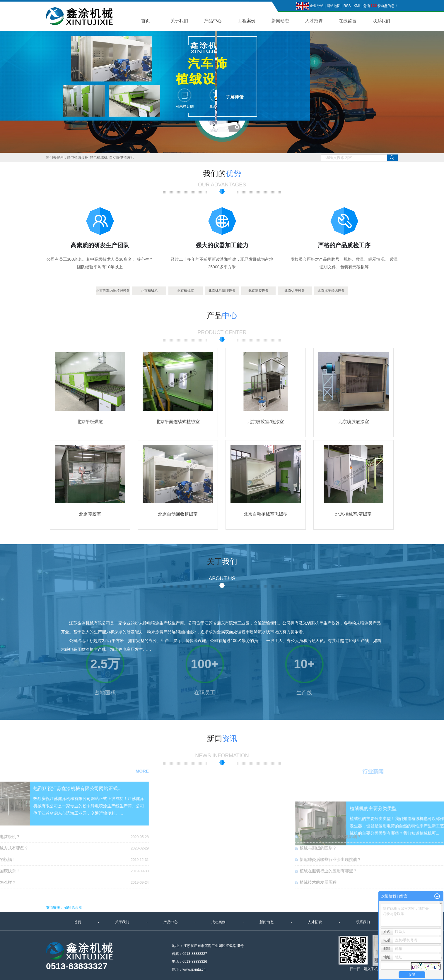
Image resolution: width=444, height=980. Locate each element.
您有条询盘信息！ (381, 6)
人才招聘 (314, 21)
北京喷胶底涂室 (354, 422)
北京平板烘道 (90, 422)
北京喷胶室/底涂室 (266, 422)
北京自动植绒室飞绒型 (266, 514)
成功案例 (218, 922)
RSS (347, 6)
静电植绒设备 (78, 157)
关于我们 (179, 21)
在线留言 (348, 21)
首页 (146, 21)
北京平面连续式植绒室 (178, 422)
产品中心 (213, 21)
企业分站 (317, 6)
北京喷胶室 (90, 514)
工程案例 (247, 21)
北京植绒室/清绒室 (354, 514)
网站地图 (334, 6)
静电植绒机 (99, 157)
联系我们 (381, 21)
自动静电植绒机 (122, 157)
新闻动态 (280, 21)
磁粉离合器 (73, 907)
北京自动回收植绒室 (178, 514)
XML (357, 6)
